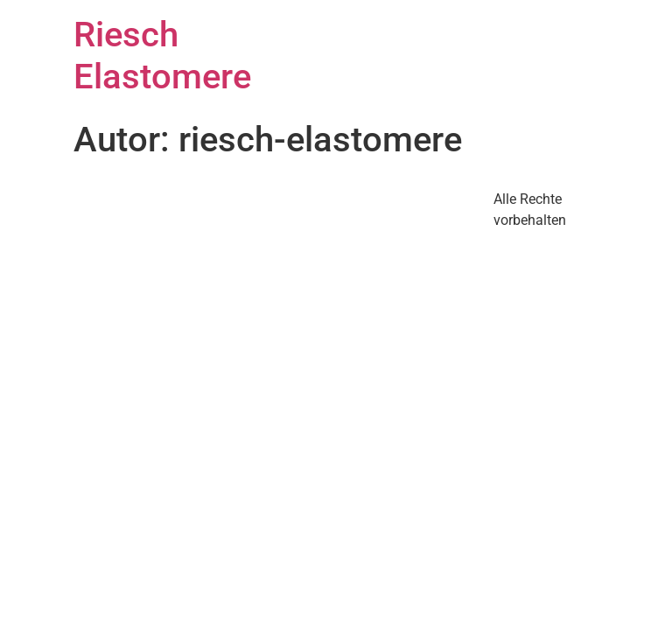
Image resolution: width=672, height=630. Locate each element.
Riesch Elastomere (162, 56)
